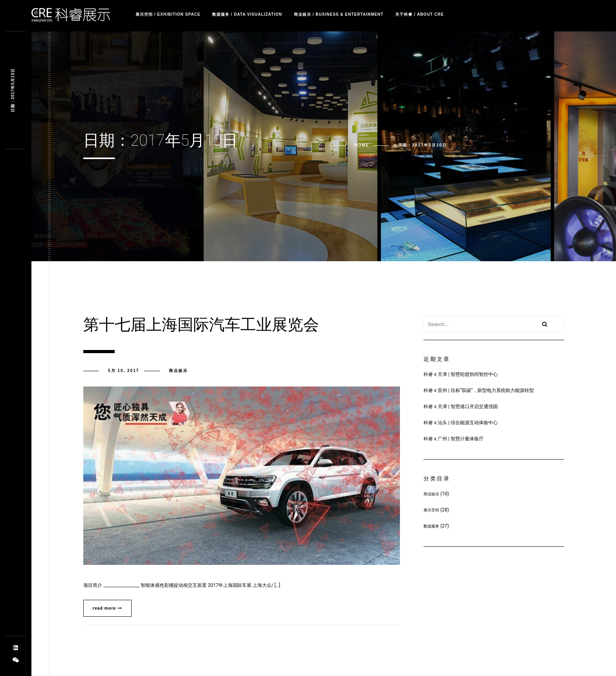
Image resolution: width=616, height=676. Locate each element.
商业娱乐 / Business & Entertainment (339, 14)
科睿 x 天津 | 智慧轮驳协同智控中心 (461, 374)
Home (362, 145)
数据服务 (431, 526)
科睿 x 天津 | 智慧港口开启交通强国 (461, 407)
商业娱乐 (178, 371)
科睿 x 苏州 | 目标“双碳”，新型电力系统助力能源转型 (479, 390)
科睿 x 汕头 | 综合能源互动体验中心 (461, 423)
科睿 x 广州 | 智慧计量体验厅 (454, 439)
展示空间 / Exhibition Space (168, 14)
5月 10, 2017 (124, 371)
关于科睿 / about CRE (420, 14)
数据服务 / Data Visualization (247, 14)
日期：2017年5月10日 (13, 90)
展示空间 (431, 510)
